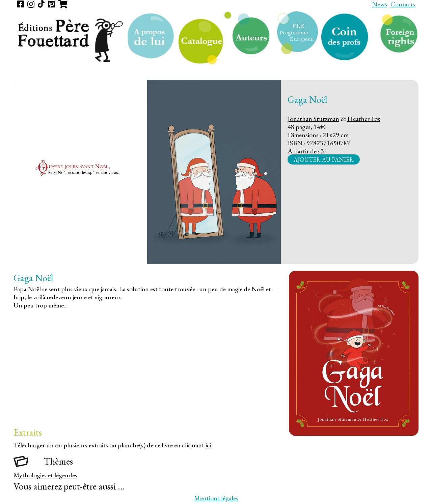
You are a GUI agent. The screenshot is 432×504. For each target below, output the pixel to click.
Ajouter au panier (324, 159)
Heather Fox (364, 119)
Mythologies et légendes (45, 475)
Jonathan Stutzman (313, 119)
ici (208, 445)
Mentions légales (216, 498)
